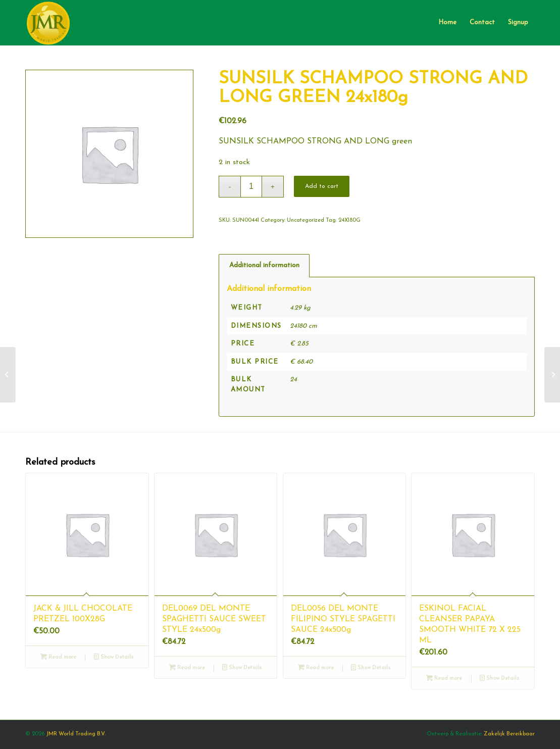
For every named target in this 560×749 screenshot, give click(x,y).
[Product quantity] (251, 187)
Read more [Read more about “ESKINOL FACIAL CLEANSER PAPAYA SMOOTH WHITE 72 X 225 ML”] (444, 679)
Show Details (114, 657)
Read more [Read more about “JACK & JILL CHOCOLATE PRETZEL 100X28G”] (58, 657)
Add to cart (322, 186)
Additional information (264, 265)
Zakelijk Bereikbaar (509, 734)
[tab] (264, 266)
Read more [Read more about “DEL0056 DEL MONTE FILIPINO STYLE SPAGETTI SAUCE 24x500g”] (316, 668)
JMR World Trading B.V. (76, 734)
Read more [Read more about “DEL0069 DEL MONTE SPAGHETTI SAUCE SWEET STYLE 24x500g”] (187, 668)
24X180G (349, 220)
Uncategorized (306, 220)
